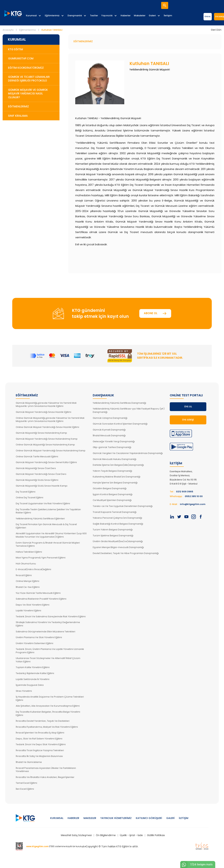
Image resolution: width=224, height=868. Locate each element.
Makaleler (140, 16)
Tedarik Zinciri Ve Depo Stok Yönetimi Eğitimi (41, 744)
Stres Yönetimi (24, 691)
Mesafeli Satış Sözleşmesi (76, 835)
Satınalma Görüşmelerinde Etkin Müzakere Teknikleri (45, 632)
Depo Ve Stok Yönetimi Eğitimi (33, 605)
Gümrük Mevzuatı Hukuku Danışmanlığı (115, 459)
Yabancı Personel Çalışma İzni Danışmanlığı (117, 518)
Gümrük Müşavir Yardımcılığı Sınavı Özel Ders (41, 474)
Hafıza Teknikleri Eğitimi (29, 552)
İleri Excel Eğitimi (25, 789)
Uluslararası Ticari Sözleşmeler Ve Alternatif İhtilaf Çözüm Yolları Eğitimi (48, 660)
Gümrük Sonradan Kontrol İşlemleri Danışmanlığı (120, 424)
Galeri (152, 16)
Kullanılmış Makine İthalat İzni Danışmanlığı (117, 477)
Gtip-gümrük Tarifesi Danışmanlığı (112, 447)
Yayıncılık (107, 16)
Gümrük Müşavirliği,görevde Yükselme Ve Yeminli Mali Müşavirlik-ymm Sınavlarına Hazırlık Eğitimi (46, 405)
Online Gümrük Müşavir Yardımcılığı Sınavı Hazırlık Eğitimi (47, 427)
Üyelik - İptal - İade (131, 835)
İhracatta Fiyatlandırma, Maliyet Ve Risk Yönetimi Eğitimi (47, 727)
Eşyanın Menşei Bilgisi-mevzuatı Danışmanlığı (118, 547)
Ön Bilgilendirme (106, 835)
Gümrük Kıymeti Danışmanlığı (109, 430)
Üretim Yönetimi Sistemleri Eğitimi (34, 643)
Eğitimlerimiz (52, 16)
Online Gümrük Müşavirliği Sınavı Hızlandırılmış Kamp (45, 445)
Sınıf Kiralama (18, 116)
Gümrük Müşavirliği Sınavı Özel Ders (36, 468)
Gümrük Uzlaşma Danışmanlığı (110, 418)
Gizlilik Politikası (156, 835)
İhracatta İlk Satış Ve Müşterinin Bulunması (39, 756)
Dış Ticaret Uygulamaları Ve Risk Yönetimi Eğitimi (43, 503)
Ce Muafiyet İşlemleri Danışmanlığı (112, 500)
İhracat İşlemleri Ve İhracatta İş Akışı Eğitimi (40, 733)
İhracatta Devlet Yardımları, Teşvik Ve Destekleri (43, 721)
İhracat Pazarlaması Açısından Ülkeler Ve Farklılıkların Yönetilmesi (46, 770)
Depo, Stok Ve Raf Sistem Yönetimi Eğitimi (39, 739)
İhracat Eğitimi (24, 575)
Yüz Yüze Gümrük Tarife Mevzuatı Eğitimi (38, 593)
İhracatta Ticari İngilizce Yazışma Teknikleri (40, 750)
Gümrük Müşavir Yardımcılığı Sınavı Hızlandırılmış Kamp (47, 439)
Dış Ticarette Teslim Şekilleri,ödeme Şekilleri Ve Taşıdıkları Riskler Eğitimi (48, 511)
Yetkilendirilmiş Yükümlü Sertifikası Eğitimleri (40, 519)
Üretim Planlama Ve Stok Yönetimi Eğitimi (39, 637)
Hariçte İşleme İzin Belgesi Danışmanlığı (115, 483)
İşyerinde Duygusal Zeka (30, 685)
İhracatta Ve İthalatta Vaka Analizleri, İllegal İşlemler (45, 777)
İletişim (168, 16)
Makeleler (90, 818)
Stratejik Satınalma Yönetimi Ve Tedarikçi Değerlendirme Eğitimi (48, 624)
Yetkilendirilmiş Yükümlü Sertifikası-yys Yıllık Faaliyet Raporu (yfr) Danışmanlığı (129, 410)
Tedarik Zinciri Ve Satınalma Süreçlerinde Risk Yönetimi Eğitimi (51, 616)
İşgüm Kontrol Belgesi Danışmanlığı (113, 494)
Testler (94, 16)
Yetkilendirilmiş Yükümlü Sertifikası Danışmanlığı (119, 403)
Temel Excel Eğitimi (26, 783)
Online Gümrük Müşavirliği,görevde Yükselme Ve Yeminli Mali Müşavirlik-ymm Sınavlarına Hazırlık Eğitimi (50, 420)
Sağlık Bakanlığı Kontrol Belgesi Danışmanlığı (118, 524)
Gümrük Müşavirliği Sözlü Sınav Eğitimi (37, 480)
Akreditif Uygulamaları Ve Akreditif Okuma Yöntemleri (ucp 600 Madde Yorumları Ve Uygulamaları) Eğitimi (51, 535)
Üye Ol (208, 17)
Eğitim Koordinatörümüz (26, 68)
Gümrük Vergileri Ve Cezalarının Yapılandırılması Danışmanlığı (128, 453)
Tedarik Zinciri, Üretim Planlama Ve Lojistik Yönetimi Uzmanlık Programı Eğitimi (50, 651)
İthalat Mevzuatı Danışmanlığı (109, 435)
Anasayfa (8, 30)
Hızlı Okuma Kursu (26, 564)
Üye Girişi (188, 420)
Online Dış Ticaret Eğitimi (29, 498)
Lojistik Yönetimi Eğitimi (28, 611)
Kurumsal (31, 16)
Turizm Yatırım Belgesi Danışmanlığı (113, 530)
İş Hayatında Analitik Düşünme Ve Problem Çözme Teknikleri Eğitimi (50, 698)
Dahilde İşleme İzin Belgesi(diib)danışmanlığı (118, 465)
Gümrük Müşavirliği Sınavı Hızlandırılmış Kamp (41, 433)
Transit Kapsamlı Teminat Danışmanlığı (115, 512)
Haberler (126, 16)
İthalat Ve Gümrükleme (29, 762)
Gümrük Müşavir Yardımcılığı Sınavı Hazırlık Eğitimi (43, 412)
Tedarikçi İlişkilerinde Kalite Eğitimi (35, 673)
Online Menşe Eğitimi (27, 581)
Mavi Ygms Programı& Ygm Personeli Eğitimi (41, 558)
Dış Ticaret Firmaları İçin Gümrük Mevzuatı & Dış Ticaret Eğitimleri (46, 526)
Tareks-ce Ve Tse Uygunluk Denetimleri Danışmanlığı (123, 506)
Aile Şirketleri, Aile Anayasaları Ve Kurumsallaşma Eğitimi (48, 706)
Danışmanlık (75, 16)
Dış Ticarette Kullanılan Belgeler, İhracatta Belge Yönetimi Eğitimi (48, 713)
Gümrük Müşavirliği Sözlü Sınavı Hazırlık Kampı (42, 486)
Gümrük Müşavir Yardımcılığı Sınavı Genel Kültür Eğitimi (46, 462)
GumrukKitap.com (21, 58)
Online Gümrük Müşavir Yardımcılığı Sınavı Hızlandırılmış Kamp (51, 451)
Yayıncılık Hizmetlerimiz (116, 818)
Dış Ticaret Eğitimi (26, 492)
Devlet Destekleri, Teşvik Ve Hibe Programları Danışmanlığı (126, 553)
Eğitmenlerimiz (27, 30)
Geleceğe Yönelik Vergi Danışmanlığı (114, 441)
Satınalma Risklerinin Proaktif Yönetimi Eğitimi (41, 599)
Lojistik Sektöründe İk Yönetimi (33, 679)
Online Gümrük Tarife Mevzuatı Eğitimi (37, 457)
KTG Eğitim (15, 49)
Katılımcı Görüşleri (149, 818)
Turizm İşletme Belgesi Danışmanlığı (113, 536)
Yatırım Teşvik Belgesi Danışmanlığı (112, 471)
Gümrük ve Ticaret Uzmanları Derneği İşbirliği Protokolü (29, 79)
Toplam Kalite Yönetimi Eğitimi (33, 667)
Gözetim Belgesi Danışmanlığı (110, 488)
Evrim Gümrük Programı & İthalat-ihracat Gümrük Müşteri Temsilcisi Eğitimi (48, 544)
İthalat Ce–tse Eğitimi (28, 587)
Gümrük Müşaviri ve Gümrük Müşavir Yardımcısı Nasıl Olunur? (28, 94)
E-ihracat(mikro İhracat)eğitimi (33, 569)
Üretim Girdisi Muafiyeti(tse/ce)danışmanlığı (118, 541)
